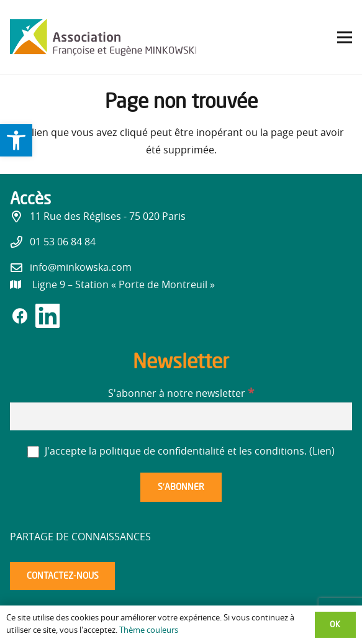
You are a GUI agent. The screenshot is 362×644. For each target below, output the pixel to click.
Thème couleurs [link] (149, 631)
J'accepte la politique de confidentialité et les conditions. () (181, 451)
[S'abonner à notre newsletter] (181, 416)
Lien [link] (322, 451)
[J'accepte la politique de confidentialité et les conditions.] (33, 452)
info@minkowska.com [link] (81, 268)
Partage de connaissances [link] (80, 537)
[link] (16, 140)
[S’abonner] (181, 487)
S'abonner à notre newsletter (181, 394)
